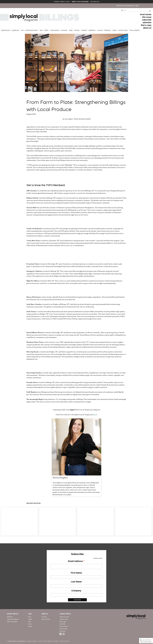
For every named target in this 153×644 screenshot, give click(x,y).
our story (44, 617)
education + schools (59, 30)
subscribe (147, 20)
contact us (63, 631)
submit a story (64, 619)
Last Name (76, 582)
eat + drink (44, 30)
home (30, 624)
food (30, 622)
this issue (147, 17)
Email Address (76, 561)
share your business (13, 619)
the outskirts (135, 30)
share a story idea (12, 622)
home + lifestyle (104, 30)
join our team (63, 629)
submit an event (64, 617)
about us (147, 28)
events (30, 626)
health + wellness (88, 30)
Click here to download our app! (132, 6)
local (30, 617)
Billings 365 (95, 2)
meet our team (46, 619)
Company (76, 591)
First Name (76, 573)
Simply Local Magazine (80, 2)
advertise (147, 22)
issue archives (64, 626)
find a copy (146, 25)
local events (146, 14)
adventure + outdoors (10, 30)
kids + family (74, 30)
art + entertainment (29, 30)
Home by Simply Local (62, 2)
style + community (120, 30)
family (30, 619)
